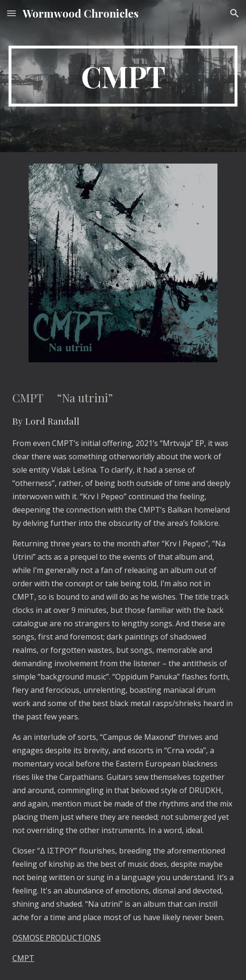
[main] (123, 76)
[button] (11, 13)
